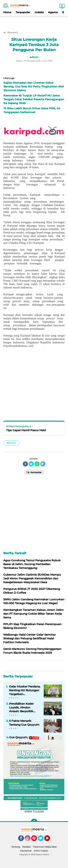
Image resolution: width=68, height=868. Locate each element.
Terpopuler (23, 12)
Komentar (34, 472)
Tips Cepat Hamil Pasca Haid (26, 430)
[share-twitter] (31, 464)
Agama (53, 12)
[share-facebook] (25, 464)
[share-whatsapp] (37, 464)
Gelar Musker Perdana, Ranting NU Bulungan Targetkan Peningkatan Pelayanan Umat (25, 690)
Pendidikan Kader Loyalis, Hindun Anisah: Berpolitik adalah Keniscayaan (23, 708)
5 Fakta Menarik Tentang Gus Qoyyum (24, 723)
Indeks (39, 12)
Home (7, 12)
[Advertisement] (34, 21)
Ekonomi (11, 443)
